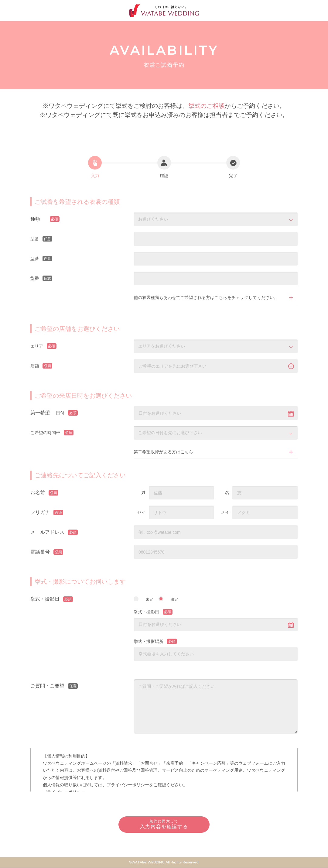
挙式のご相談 (207, 106)
